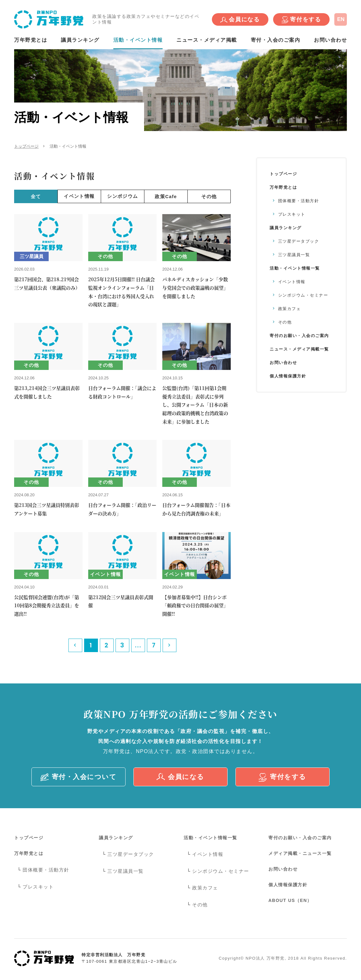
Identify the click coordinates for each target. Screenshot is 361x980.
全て (36, 196)
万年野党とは (31, 40)
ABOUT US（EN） (290, 900)
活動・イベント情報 (138, 40)
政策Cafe (166, 196)
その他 (209, 196)
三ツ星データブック (299, 241)
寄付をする (301, 20)
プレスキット (292, 214)
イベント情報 (79, 196)
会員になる (240, 20)
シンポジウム (123, 196)
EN (341, 19)
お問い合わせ (330, 40)
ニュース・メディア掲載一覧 (299, 349)
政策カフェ (290, 309)
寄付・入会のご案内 (276, 40)
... (138, 645)
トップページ (26, 146)
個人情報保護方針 (288, 376)
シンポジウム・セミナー (303, 295)
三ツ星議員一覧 (294, 255)
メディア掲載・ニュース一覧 (300, 853)
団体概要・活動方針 (299, 201)
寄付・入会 (79, 777)
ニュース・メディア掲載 (207, 40)
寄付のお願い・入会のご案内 (299, 336)
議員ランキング (80, 40)
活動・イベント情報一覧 (295, 268)
